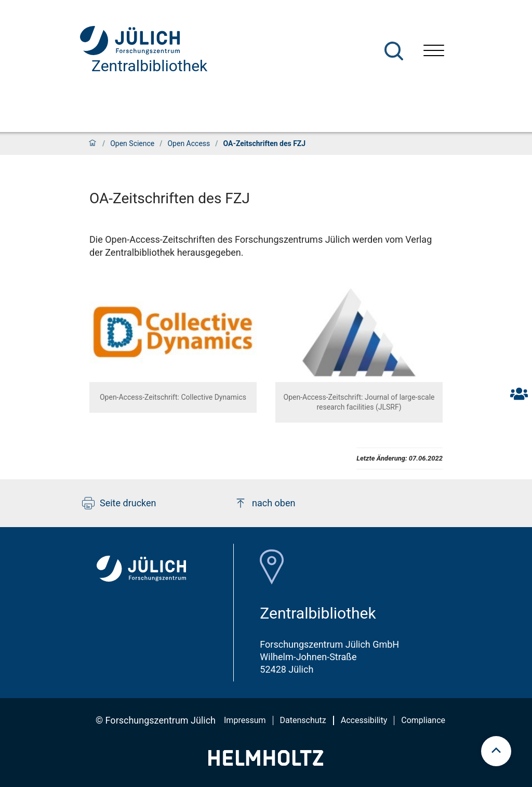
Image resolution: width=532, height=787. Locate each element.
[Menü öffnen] (434, 52)
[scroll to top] (496, 751)
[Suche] (394, 51)
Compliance (423, 720)
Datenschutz (303, 720)
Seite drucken (119, 503)
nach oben (265, 503)
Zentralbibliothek (149, 66)
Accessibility (364, 720)
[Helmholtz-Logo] (266, 762)
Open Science (132, 143)
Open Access (189, 143)
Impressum (245, 720)
